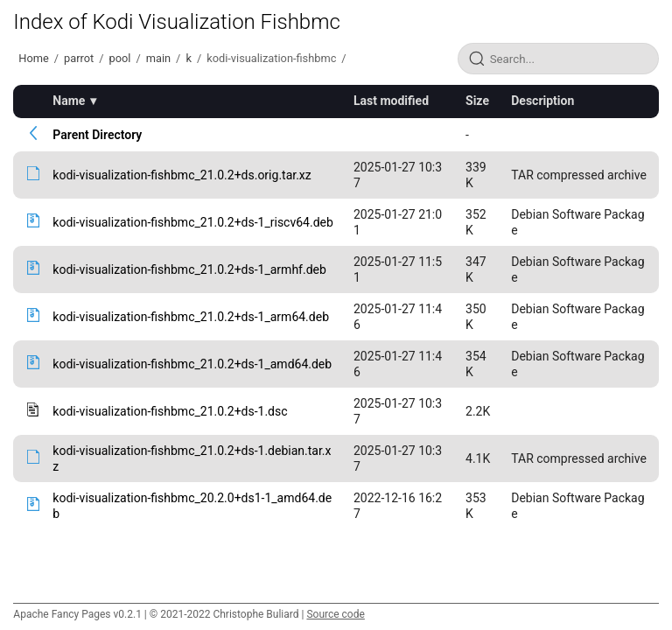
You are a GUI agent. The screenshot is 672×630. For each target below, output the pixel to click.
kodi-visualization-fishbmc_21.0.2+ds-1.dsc (170, 411)
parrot (79, 58)
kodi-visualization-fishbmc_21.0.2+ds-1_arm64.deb (191, 317)
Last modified (391, 101)
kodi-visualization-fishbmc (271, 58)
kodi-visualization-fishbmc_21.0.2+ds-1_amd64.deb (192, 364)
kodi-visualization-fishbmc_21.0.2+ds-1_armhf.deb (189, 269)
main (158, 58)
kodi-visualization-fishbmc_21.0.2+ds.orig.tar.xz (182, 175)
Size (477, 101)
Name (69, 101)
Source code (335, 614)
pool (120, 58)
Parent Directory (97, 135)
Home (33, 58)
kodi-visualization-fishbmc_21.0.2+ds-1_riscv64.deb (192, 222)
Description (542, 101)
